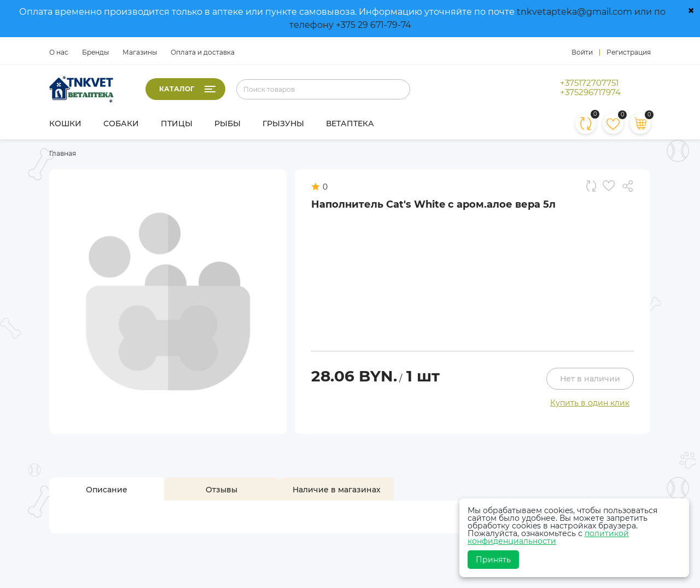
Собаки (121, 124)
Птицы (177, 124)
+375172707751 (589, 83)
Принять (493, 560)
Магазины (140, 52)
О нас (59, 52)
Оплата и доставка (203, 52)
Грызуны (283, 124)
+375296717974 (590, 92)
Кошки (65, 124)
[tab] (107, 490)
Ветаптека (350, 124)
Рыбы (227, 124)
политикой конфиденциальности (548, 537)
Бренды (95, 52)
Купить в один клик (590, 403)
